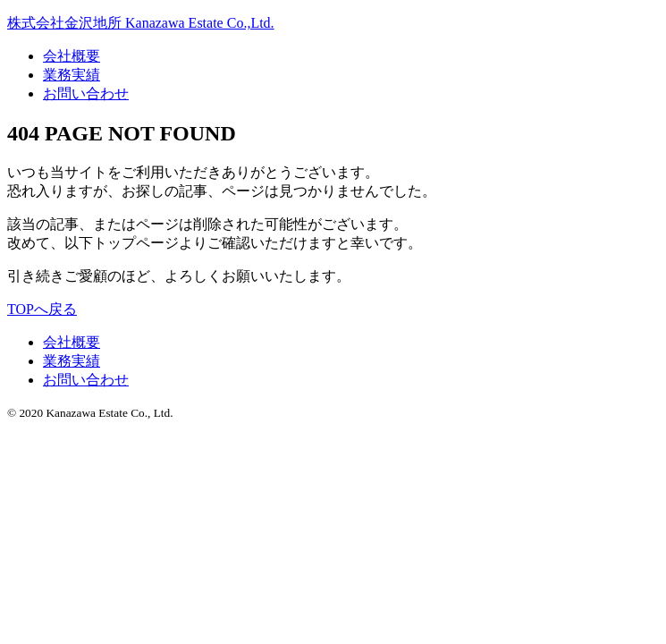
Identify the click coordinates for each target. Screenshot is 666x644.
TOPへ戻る (42, 309)
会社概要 (72, 56)
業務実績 (72, 75)
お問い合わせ (86, 93)
